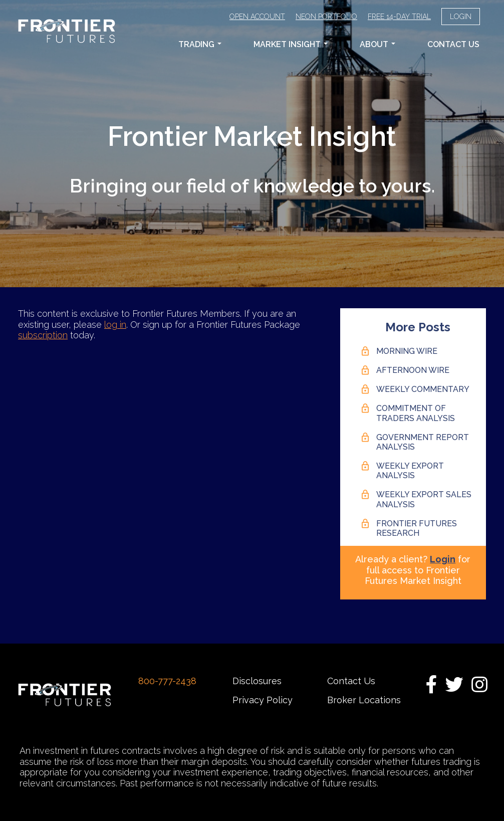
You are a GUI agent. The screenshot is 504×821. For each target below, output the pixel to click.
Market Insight (291, 44)
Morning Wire (407, 351)
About (377, 44)
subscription (43, 335)
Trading (200, 44)
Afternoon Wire (413, 370)
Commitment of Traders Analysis (416, 413)
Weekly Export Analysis (410, 471)
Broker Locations (364, 700)
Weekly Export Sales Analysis (424, 499)
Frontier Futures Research (417, 528)
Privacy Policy (263, 700)
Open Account (257, 17)
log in (115, 325)
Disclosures (257, 681)
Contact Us (453, 44)
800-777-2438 (167, 681)
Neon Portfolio (326, 17)
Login (461, 17)
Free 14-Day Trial (399, 17)
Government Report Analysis (423, 442)
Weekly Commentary (423, 389)
